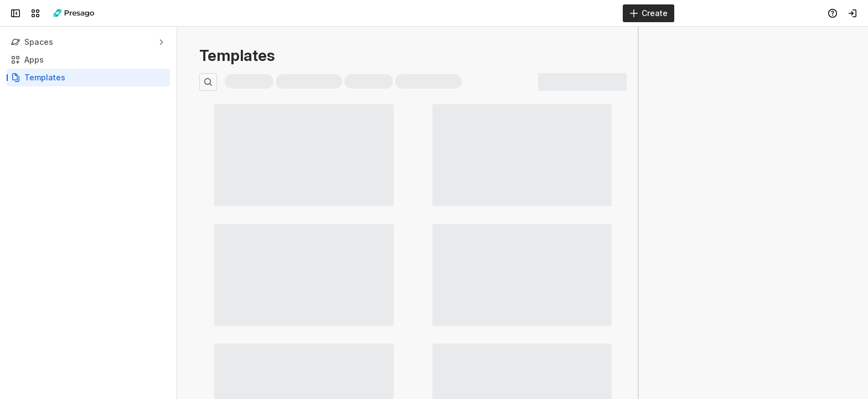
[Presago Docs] (74, 13)
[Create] (649, 13)
